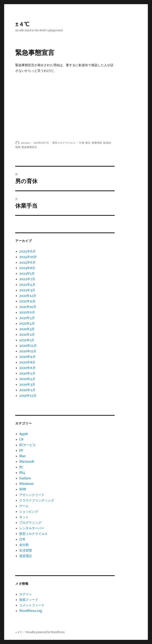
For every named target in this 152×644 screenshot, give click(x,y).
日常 (22, 539)
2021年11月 (27, 301)
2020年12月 (28, 346)
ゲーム (24, 506)
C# (21, 439)
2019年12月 (28, 396)
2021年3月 (27, 329)
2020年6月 (27, 368)
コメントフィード (32, 605)
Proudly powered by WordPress (45, 632)
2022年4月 (27, 285)
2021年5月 (27, 318)
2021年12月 (28, 296)
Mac (22, 456)
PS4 (22, 473)
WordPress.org (31, 611)
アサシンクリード (32, 495)
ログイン (26, 594)
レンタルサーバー (32, 528)
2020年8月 (27, 362)
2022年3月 (27, 290)
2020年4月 (27, 379)
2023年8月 (27, 268)
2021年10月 (28, 307)
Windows (26, 484)
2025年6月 (27, 251)
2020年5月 (27, 373)
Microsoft (27, 462)
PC (21, 467)
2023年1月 (27, 273)
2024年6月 (27, 262)
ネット (24, 517)
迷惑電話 (26, 556)
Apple (24, 434)
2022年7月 (27, 279)
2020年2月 (27, 390)
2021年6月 (27, 312)
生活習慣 (26, 550)
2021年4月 (27, 323)
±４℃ (22, 24)
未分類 (24, 545)
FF (21, 450)
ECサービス (28, 445)
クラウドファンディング (37, 500)
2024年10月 (28, 257)
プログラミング (30, 523)
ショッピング (29, 511)
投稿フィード (29, 600)
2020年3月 (27, 384)
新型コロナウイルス (33, 534)
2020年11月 (28, 351)
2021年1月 (27, 340)
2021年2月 (27, 334)
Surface (25, 478)
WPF (23, 489)
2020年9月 (27, 357)
